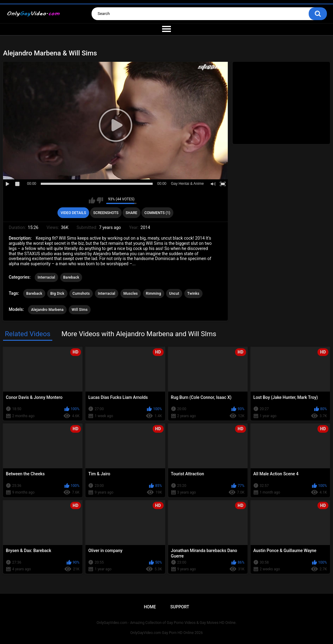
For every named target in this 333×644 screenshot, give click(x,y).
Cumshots (81, 294)
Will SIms (80, 310)
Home (150, 607)
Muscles (131, 294)
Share (131, 213)
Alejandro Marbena (47, 310)
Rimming (154, 294)
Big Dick (57, 294)
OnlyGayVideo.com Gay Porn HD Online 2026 (166, 633)
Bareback (71, 277)
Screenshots (106, 213)
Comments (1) (157, 213)
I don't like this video (100, 200)
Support (180, 607)
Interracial (46, 277)
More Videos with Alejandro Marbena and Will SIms (139, 334)
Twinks (193, 294)
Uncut (174, 294)
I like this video (92, 200)
